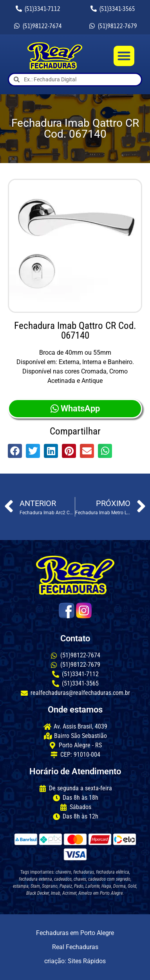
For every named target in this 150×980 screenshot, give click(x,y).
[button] (124, 56)
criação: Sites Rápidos (75, 961)
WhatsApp (75, 408)
